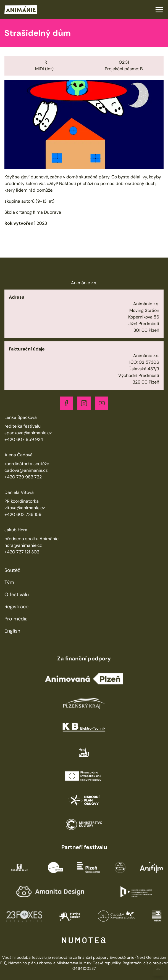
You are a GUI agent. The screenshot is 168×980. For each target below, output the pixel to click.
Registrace (16, 607)
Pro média (16, 619)
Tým (9, 582)
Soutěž (12, 570)
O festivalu (17, 595)
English (12, 631)
